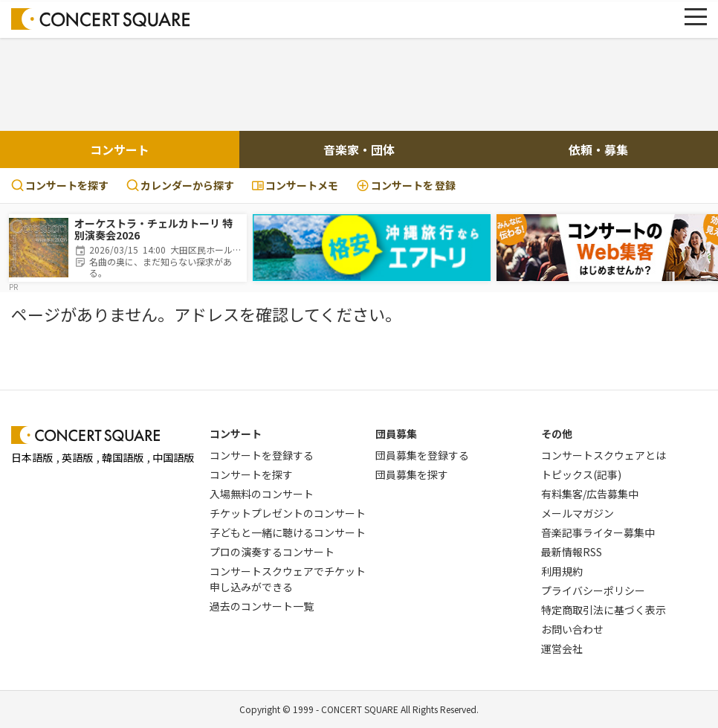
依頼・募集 (598, 149)
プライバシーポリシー (593, 590)
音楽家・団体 (359, 149)
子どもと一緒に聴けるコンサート (288, 532)
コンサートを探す (60, 185)
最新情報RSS (572, 552)
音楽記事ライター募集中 (598, 532)
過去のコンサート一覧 (262, 606)
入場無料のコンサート (262, 494)
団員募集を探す (412, 474)
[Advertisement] (359, 83)
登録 (406, 186)
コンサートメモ (295, 185)
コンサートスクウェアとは (604, 455)
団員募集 (396, 434)
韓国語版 (123, 457)
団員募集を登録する (422, 455)
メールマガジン (578, 513)
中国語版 (173, 457)
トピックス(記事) (581, 474)
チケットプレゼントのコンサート (288, 513)
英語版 (77, 457)
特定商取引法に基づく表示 (604, 610)
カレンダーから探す (180, 185)
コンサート (120, 149)
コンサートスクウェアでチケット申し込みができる (288, 579)
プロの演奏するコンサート (272, 552)
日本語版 (32, 457)
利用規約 (562, 571)
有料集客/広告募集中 (590, 494)
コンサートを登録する (262, 455)
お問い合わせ (572, 629)
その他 (557, 434)
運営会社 (562, 648)
